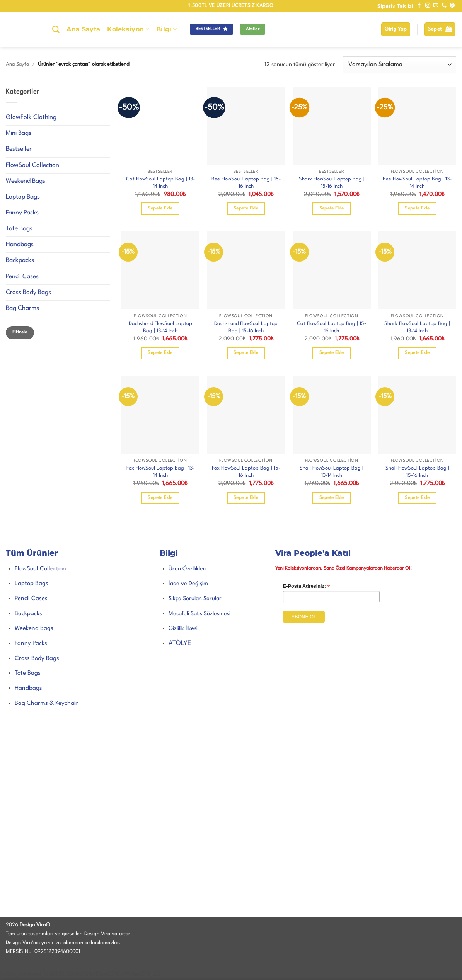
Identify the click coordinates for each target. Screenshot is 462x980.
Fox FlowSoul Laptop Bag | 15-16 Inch (246, 472)
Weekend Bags (26, 181)
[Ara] (56, 30)
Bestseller (19, 149)
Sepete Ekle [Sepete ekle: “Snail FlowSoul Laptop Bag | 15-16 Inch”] (417, 498)
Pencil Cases (22, 277)
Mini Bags (19, 133)
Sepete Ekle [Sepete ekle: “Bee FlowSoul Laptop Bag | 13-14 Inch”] (417, 208)
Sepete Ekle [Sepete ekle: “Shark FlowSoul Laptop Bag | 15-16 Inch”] (332, 208)
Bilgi (166, 29)
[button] (396, 29)
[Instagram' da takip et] (428, 6)
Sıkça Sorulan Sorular (195, 599)
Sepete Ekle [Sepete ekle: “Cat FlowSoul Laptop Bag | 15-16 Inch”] (332, 353)
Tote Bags (19, 229)
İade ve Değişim (188, 584)
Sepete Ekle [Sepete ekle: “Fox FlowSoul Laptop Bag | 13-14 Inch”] (160, 498)
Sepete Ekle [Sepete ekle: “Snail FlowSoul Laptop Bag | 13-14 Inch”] (332, 498)
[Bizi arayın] (444, 6)
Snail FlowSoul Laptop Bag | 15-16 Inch (417, 472)
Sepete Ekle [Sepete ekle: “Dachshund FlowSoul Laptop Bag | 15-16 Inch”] (246, 353)
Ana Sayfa (83, 29)
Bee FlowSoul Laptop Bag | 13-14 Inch (417, 183)
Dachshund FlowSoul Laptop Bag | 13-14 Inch (160, 327)
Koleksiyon (128, 29)
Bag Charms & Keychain (47, 703)
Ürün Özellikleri (188, 569)
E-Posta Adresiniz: (307, 586)
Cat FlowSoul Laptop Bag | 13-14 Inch (160, 183)
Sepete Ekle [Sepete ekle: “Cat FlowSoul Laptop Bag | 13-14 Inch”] (160, 208)
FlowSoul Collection (32, 165)
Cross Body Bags (28, 293)
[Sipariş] (400, 65)
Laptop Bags (23, 197)
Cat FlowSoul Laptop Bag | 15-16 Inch (332, 327)
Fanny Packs (22, 213)
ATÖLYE (180, 643)
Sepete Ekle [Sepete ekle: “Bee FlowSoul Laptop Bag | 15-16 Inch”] (246, 208)
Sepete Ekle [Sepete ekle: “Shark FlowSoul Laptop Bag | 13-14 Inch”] (417, 353)
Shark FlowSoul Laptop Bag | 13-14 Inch (417, 327)
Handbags (20, 245)
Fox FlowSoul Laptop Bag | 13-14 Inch (160, 472)
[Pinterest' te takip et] (452, 6)
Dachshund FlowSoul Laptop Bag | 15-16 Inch (246, 327)
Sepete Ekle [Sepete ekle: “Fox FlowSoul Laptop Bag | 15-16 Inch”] (246, 498)
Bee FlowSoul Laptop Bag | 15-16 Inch (246, 183)
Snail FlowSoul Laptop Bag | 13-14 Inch (332, 472)
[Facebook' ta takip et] (419, 6)
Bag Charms (22, 308)
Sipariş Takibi (395, 6)
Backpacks (20, 260)
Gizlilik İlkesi (183, 628)
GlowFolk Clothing (31, 117)
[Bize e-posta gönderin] (436, 6)
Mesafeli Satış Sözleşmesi (199, 614)
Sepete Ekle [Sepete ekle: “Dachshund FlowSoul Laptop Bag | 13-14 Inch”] (160, 353)
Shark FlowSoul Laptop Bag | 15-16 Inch (332, 183)
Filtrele (20, 332)
